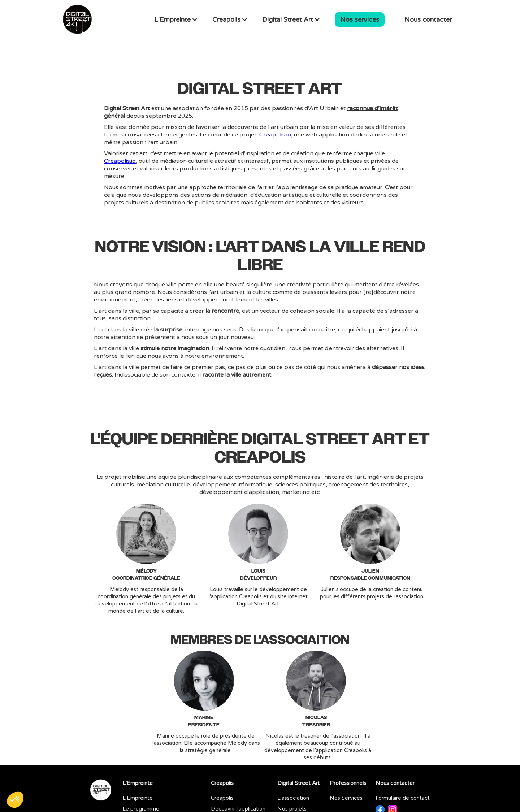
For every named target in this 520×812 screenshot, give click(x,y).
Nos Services (346, 798)
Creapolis (222, 798)
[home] (77, 19)
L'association (293, 798)
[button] (176, 19)
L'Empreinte (138, 798)
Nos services (360, 19)
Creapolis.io (275, 135)
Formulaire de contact (403, 798)
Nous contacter (428, 19)
